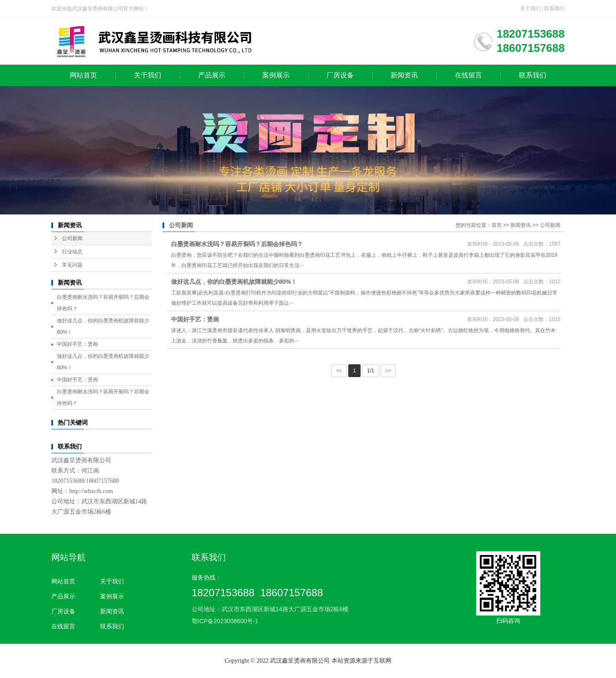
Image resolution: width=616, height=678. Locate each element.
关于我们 (530, 9)
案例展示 (276, 75)
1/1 (371, 371)
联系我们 (554, 9)
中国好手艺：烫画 (77, 344)
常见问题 (72, 265)
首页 (497, 225)
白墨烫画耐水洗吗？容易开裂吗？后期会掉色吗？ (237, 244)
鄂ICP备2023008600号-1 (225, 621)
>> (388, 371)
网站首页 (83, 75)
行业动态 (72, 252)
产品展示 (212, 75)
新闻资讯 (404, 75)
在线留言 (468, 75)
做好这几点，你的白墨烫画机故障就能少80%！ (234, 282)
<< (339, 371)
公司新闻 (72, 238)
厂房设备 (340, 75)
